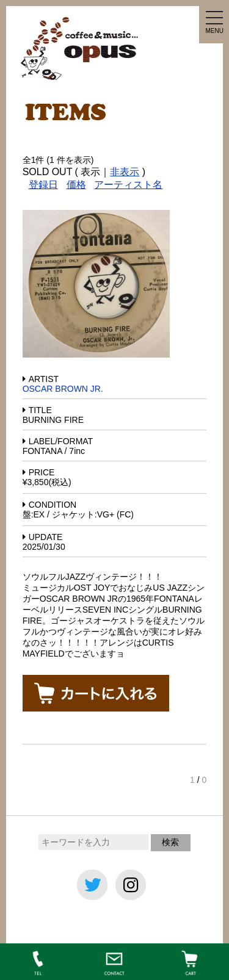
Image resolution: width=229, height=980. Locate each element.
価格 (76, 185)
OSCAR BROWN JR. (63, 389)
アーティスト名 (128, 185)
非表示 (125, 172)
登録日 (43, 185)
